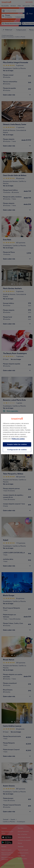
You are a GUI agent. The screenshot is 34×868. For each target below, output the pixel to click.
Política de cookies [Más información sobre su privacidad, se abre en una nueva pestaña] (18, 439)
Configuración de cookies (17, 450)
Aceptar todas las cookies (17, 444)
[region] (17, 434)
